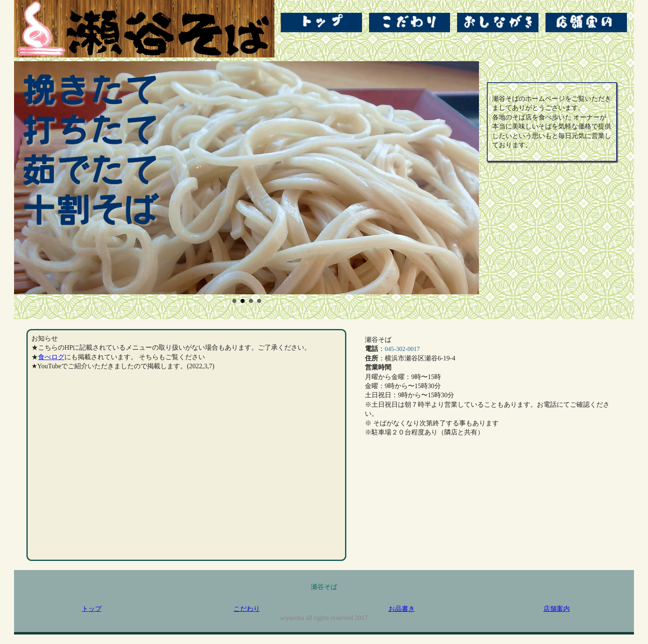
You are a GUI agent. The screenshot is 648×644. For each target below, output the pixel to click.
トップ (92, 609)
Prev (25, 178)
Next (468, 178)
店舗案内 (557, 609)
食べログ (51, 357)
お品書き (402, 609)
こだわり (247, 609)
